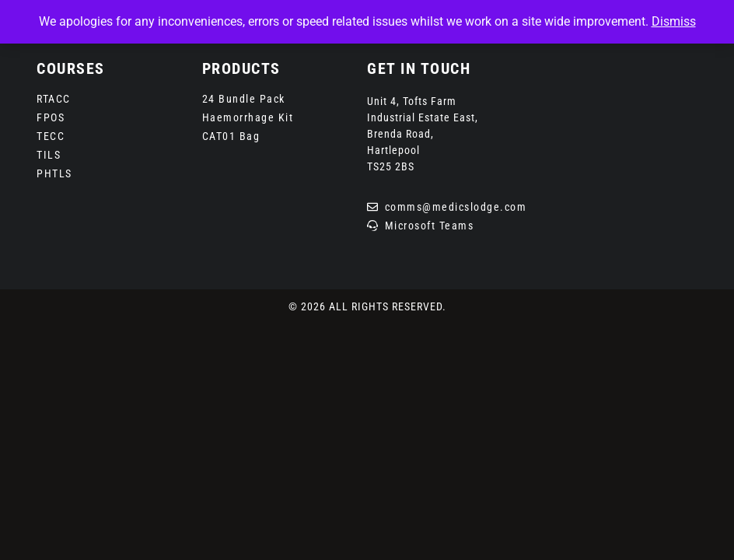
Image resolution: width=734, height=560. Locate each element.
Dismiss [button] (674, 21)
